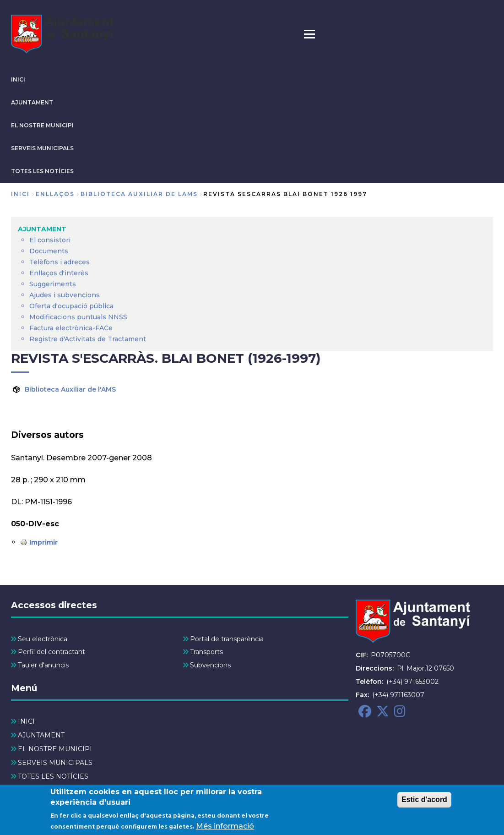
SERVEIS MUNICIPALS (42, 148)
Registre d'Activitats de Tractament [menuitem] (88, 339)
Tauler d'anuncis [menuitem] (43, 665)
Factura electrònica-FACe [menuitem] (71, 328)
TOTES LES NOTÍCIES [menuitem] (53, 776)
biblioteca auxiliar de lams (139, 194)
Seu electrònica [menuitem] (43, 639)
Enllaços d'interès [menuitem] (59, 273)
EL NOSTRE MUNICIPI (42, 125)
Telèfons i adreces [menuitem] (60, 262)
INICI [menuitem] (26, 721)
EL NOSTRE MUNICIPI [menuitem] (55, 749)
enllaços (55, 194)
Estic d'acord (424, 803)
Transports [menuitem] (206, 652)
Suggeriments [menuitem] (53, 284)
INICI (18, 79)
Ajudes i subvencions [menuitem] (65, 295)
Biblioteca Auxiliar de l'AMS (70, 389)
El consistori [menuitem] (50, 240)
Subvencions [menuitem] (210, 665)
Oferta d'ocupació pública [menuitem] (71, 306)
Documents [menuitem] (49, 251)
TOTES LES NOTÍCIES (42, 171)
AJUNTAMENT (32, 102)
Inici (20, 194)
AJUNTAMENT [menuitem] (42, 229)
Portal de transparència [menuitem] (227, 639)
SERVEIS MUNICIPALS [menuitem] (55, 763)
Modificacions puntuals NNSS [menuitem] (78, 317)
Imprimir (43, 542)
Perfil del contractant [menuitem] (51, 652)
